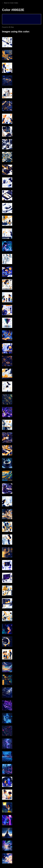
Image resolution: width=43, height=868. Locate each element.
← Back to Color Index (10, 3)
